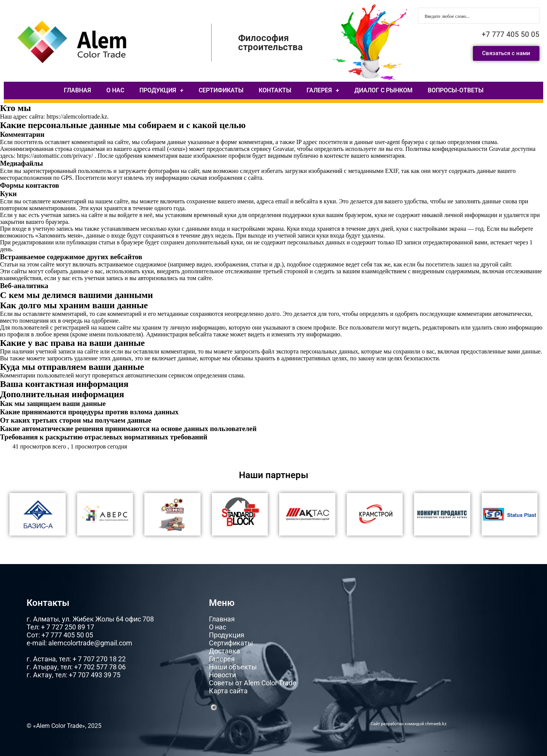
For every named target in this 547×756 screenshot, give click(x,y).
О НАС (115, 90)
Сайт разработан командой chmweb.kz (409, 724)
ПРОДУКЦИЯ (161, 90)
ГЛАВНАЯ (77, 90)
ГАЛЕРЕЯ (323, 90)
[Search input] (474, 16)
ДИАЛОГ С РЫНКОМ (383, 90)
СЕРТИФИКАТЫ (221, 90)
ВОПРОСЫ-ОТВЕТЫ (456, 90)
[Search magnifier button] (531, 16)
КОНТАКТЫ (275, 90)
